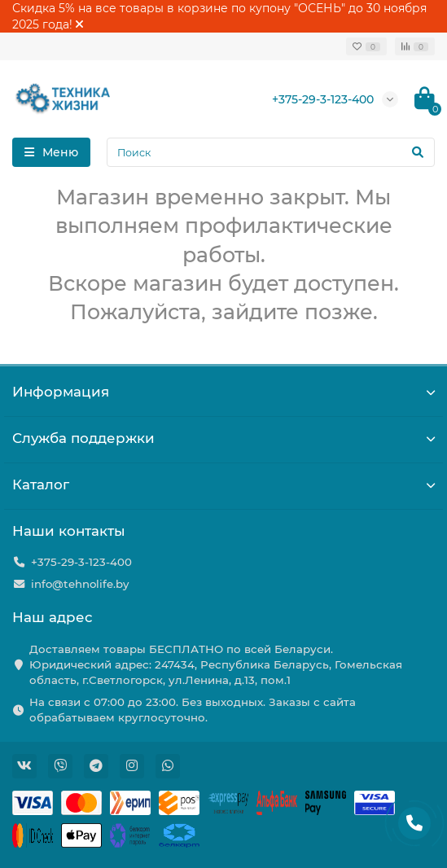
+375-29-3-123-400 (323, 99)
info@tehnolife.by (80, 584)
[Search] (271, 152)
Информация (223, 392)
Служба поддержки (223, 438)
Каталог (223, 484)
